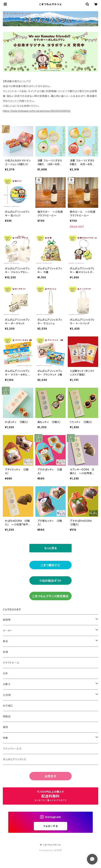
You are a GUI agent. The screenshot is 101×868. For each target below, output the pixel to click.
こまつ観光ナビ (50, 565)
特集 (5, 738)
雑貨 (5, 727)
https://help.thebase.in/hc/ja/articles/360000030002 (37, 111)
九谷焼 (7, 695)
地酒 (5, 652)
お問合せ (50, 776)
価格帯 (7, 620)
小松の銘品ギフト (50, 581)
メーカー (8, 630)
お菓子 (7, 684)
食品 (5, 641)
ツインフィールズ (12, 749)
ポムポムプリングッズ (14, 759)
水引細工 (8, 706)
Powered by (50, 850)
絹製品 (7, 716)
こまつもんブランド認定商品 (50, 596)
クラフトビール (11, 663)
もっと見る (50, 548)
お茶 (5, 673)
